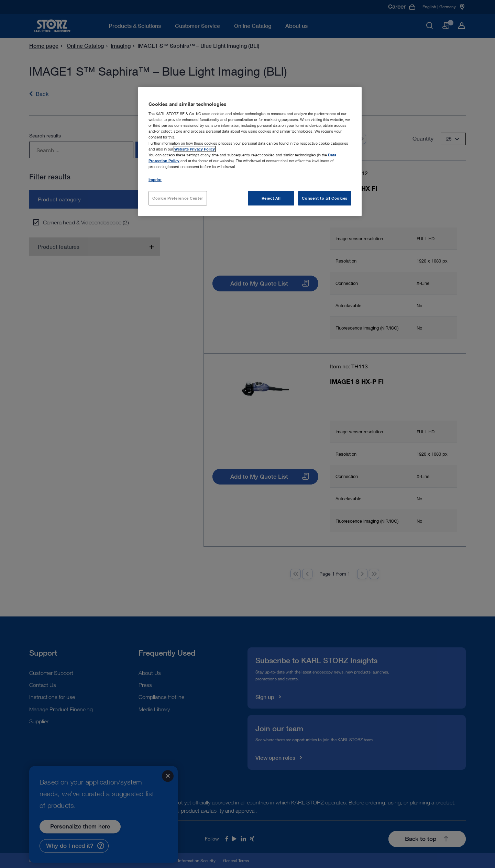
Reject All (271, 198)
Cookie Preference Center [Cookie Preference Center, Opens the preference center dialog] (178, 198)
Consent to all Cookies (325, 198)
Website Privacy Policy (195, 149)
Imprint (155, 180)
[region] (250, 152)
